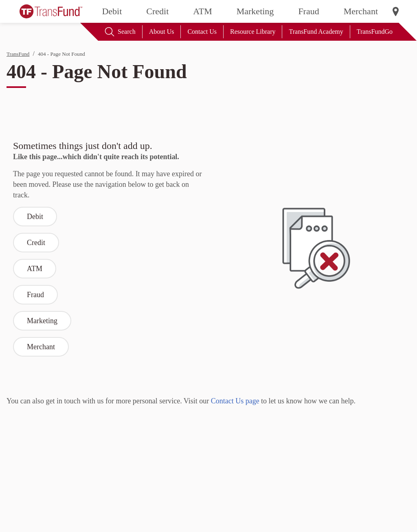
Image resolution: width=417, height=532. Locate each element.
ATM (202, 11)
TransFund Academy (316, 32)
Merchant (361, 11)
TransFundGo (375, 32)
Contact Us (202, 32)
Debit (112, 11)
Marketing (255, 11)
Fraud (308, 11)
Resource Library (253, 32)
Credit (157, 11)
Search (120, 32)
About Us (162, 32)
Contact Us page (235, 401)
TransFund (18, 54)
